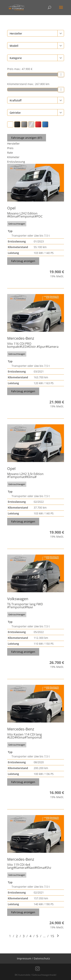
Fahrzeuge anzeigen (27, 138)
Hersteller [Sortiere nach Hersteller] (13, 144)
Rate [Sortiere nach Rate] (10, 153)
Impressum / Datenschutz (33, 958)
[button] (61, 33)
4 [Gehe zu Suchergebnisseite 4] (30, 936)
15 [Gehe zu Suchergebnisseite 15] (52, 936)
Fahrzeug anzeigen (23, 261)
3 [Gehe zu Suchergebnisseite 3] (24, 936)
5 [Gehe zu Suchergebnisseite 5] (37, 936)
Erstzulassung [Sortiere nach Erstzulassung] (16, 162)
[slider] (61, 74)
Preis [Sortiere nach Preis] (10, 148)
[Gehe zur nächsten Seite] (58, 936)
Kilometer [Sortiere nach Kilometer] (13, 157)
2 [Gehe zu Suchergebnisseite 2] (17, 936)
